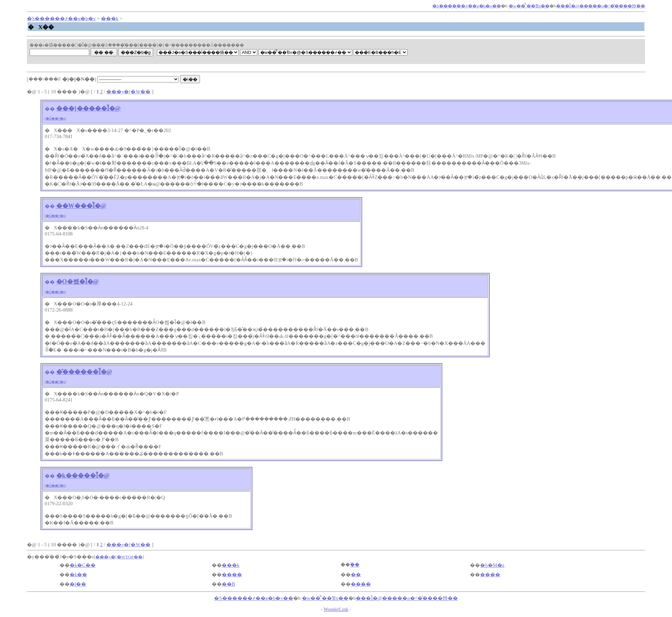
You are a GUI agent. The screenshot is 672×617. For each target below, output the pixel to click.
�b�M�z (492, 565)
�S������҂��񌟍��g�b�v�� (467, 6)
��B (229, 584)
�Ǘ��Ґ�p (55, 118)
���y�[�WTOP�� (119, 557)
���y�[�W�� (128, 92)
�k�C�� (83, 565)
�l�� (78, 584)
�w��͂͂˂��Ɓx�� (529, 6)
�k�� (78, 575)
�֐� (356, 575)
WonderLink (336, 609)
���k (110, 19)
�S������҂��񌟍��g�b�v (61, 19)
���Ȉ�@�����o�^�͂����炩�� (601, 6)
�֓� (355, 565)
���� (232, 575)
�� (50, 109)
